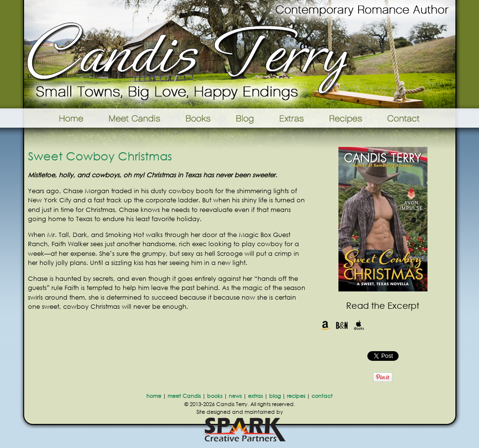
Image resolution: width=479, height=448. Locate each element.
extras (255, 396)
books (215, 396)
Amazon (325, 325)
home (154, 396)
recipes (296, 396)
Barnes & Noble (342, 325)
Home (59, 118)
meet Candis (184, 396)
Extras (291, 118)
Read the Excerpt (383, 305)
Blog (245, 118)
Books (199, 118)
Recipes (346, 118)
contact (322, 396)
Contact (419, 118)
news (235, 396)
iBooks (359, 325)
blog (275, 396)
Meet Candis (137, 118)
